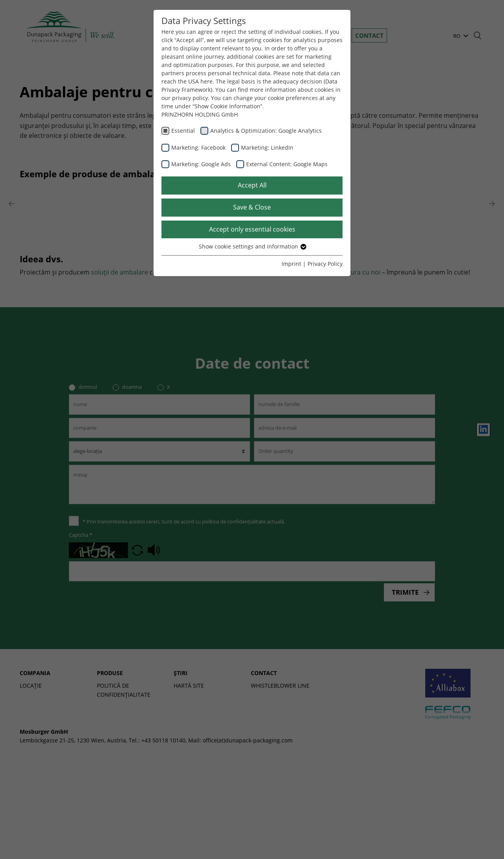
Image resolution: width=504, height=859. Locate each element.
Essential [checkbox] (183, 131)
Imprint (291, 264)
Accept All (252, 185)
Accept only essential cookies (252, 229)
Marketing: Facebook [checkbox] (198, 147)
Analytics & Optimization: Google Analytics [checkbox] (266, 131)
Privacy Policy (325, 264)
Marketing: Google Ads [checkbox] (201, 164)
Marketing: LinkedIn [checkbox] (267, 147)
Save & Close (252, 207)
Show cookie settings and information (252, 246)
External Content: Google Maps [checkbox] (287, 164)
